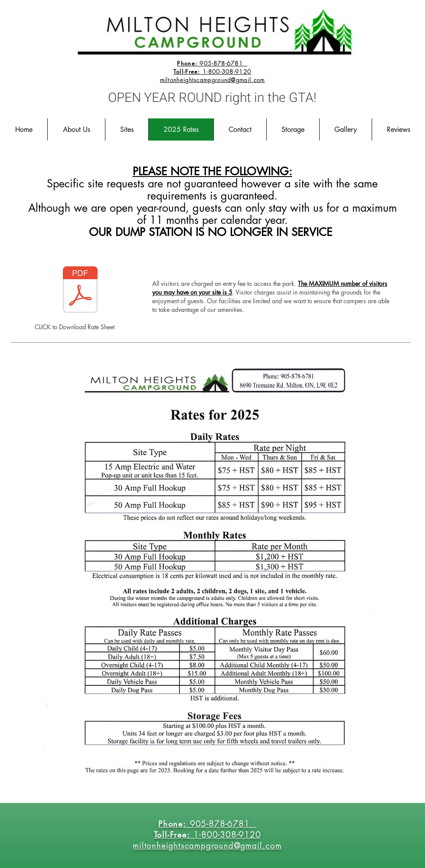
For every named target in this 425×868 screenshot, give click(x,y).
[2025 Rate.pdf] (80, 290)
